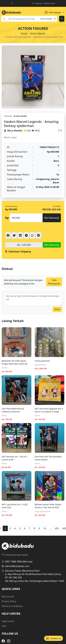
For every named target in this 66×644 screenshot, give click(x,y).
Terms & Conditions (12, 606)
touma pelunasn (42, 361)
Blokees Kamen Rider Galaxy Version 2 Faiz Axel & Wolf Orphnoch (48, 506)
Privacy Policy (9, 601)
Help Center (8, 621)
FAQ (4, 626)
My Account (8, 596)
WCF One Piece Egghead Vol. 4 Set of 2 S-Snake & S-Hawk (49, 410)
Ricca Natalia (15, 131)
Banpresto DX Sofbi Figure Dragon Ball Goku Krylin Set (15, 362)
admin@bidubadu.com (16, 566)
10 (45, 528)
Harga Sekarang (11, 206)
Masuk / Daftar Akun (44, 3)
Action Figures (38, 33)
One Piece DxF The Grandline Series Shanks (48, 458)
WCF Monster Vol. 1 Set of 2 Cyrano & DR (14, 458)
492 (57, 528)
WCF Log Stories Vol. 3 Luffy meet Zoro (15, 506)
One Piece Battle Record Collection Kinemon (13, 410)
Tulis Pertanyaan (54, 282)
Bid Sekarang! (52, 218)
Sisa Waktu (57, 206)
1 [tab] (33, 107)
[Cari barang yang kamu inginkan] (23, 19)
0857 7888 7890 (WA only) (17, 562)
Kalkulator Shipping (18, 252)
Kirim (57, 309)
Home (24, 33)
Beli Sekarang (52, 245)
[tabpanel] (33, 77)
